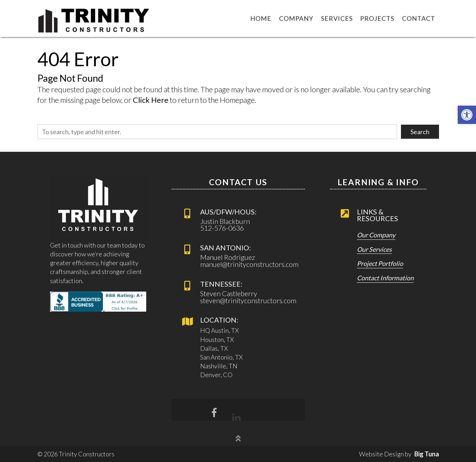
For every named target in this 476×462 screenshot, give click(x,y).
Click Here (151, 100)
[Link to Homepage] (94, 18)
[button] (467, 115)
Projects (377, 18)
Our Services (374, 250)
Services (337, 18)
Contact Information (385, 278)
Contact (419, 18)
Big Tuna (427, 454)
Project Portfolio (380, 264)
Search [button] (420, 132)
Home (261, 18)
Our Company (376, 235)
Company (296, 18)
